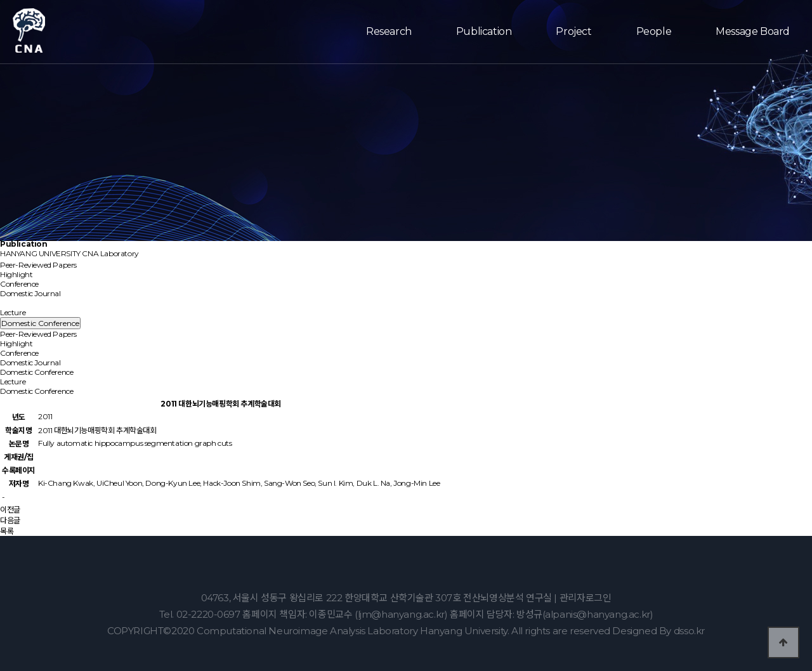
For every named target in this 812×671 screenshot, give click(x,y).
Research (389, 31)
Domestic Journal (30, 293)
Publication (484, 31)
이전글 (10, 510)
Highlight (16, 274)
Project (573, 31)
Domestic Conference (43, 303)
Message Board (753, 31)
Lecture (13, 312)
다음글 (10, 520)
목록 (7, 531)
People (654, 31)
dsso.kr (689, 631)
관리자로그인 (586, 598)
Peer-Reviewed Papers (38, 265)
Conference (19, 284)
